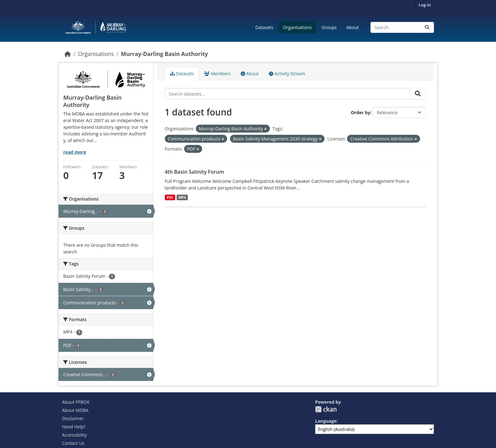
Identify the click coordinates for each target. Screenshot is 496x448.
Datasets (264, 27)
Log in (425, 5)
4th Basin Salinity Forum (195, 172)
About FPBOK (76, 402)
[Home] (68, 54)
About (353, 27)
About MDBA (75, 410)
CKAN (326, 409)
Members (217, 74)
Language (326, 421)
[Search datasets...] (402, 27)
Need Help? (74, 427)
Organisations (298, 27)
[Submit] (427, 27)
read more (75, 152)
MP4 (182, 197)
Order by (360, 112)
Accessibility (74, 435)
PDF (170, 197)
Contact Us (73, 443)
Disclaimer (73, 418)
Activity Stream (287, 74)
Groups (329, 27)
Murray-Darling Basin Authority (164, 54)
